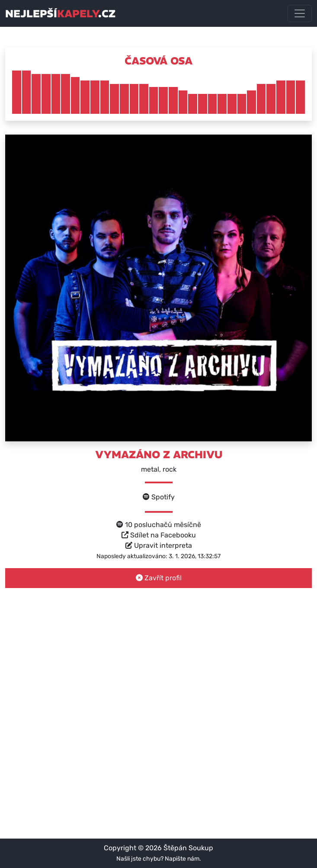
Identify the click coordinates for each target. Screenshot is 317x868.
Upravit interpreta (159, 545)
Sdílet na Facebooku (159, 535)
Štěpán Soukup (188, 848)
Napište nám (182, 859)
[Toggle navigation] (300, 13)
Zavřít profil (159, 578)
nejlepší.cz (60, 13)
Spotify (159, 497)
